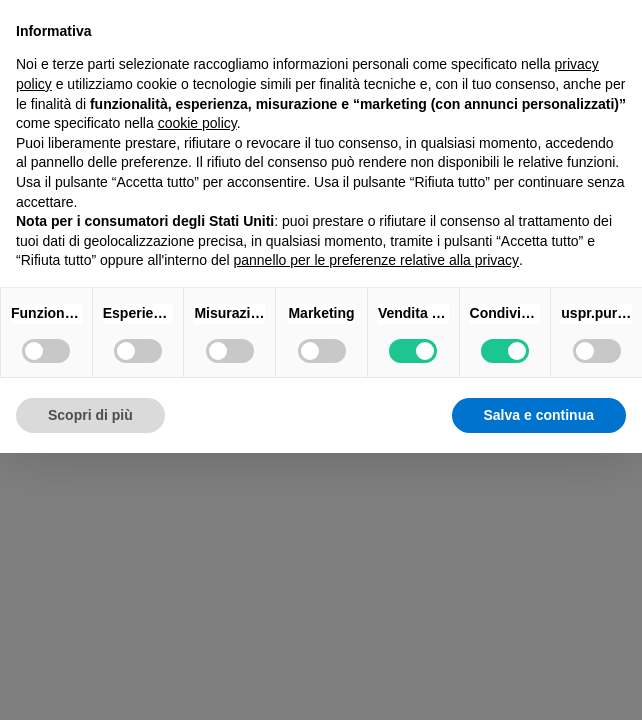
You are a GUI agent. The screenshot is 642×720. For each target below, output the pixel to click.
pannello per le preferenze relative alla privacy (376, 260)
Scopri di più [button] (90, 415)
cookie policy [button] (197, 123)
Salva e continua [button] (539, 415)
